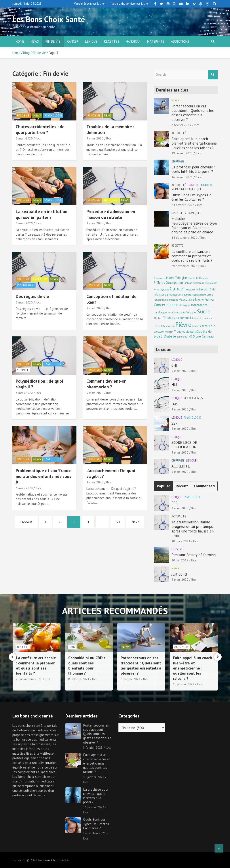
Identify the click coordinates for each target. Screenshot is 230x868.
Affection (169, 332)
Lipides (169, 278)
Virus (171, 313)
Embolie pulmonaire (194, 283)
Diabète (170, 336)
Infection (203, 289)
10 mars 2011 (181, 541)
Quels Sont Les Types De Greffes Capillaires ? (191, 197)
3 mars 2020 (24, 138)
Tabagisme (182, 278)
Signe (197, 336)
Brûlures (159, 283)
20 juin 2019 (180, 560)
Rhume (199, 300)
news (35, 41)
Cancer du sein (166, 305)
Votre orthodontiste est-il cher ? (131, 4)
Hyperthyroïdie (161, 290)
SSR (175, 423)
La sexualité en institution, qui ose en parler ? (42, 214)
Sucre (204, 311)
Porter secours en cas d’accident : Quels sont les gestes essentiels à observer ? (193, 113)
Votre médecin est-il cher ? (90, 4)
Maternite (156, 41)
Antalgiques (211, 283)
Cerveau (208, 336)
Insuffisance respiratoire (194, 295)
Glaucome (159, 278)
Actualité (179, 133)
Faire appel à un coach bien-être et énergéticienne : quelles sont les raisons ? (194, 143)
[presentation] (12, 657)
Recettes (112, 41)
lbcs (38, 138)
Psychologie (53, 115)
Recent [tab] (182, 486)
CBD (125, 647)
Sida (213, 289)
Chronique (208, 318)
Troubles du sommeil (177, 318)
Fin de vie (53, 41)
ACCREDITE (181, 466)
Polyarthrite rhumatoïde (166, 300)
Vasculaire (187, 299)
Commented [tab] (204, 486)
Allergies (185, 305)
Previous (26, 522)
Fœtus (157, 326)
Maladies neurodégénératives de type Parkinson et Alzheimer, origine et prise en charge (194, 225)
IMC (190, 336)
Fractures (191, 290)
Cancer (73, 41)
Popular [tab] (163, 486)
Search (213, 75)
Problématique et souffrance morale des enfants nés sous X (44, 476)
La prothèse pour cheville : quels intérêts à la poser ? (193, 169)
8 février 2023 (181, 125)
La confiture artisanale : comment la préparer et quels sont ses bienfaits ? (192, 256)
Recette (177, 246)
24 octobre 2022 (183, 205)
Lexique (91, 41)
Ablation (158, 318)
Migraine (204, 278)
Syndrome (182, 337)
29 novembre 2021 (184, 266)
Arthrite (194, 278)
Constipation (174, 283)
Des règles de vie (32, 296)
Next (135, 522)
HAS (175, 404)
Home (20, 41)
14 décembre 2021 (184, 238)
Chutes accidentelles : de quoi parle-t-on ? (40, 130)
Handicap (133, 41)
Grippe (191, 312)
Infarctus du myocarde (167, 295)
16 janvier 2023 (182, 177)
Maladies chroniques (186, 213)
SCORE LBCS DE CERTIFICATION (184, 445)
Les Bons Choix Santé (49, 19)
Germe (196, 326)
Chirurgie (178, 161)
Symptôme (180, 313)
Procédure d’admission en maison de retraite (111, 214)
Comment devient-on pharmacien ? (106, 384)
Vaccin (210, 295)
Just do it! (179, 574)
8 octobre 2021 (131, 679)
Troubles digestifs (185, 332)
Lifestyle (178, 549)
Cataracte (197, 318)
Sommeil (23, 370)
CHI (174, 365)
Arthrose (210, 300)
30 (118, 522)
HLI (174, 385)
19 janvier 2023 (182, 153)
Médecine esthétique (187, 189)
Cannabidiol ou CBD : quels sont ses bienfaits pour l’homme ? (139, 665)
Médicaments (193, 398)
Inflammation (168, 326)
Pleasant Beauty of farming (194, 555)
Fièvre (183, 324)
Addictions (180, 41)
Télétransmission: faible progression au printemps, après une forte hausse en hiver (193, 529)
